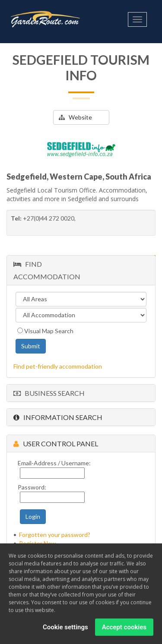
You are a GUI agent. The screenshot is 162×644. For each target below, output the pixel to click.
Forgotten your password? (55, 535)
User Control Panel (56, 444)
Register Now (38, 543)
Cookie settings (65, 629)
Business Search (49, 393)
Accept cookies (124, 629)
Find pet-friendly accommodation (58, 366)
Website (75, 117)
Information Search (58, 417)
